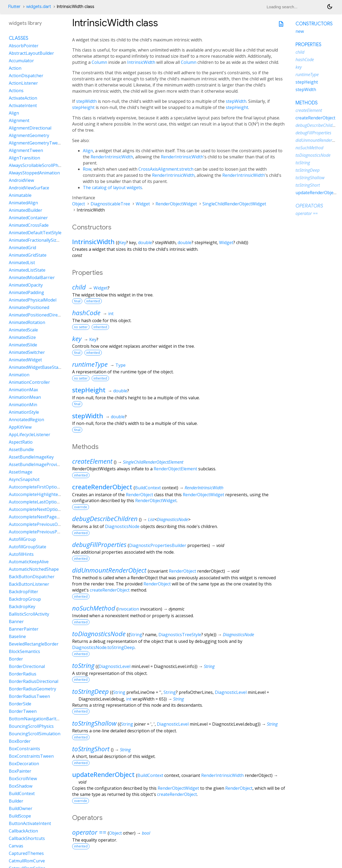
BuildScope (20, 816)
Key (123, 243)
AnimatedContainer (28, 218)
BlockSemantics (24, 651)
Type (121, 365)
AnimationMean (25, 397)
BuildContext (148, 488)
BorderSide (20, 704)
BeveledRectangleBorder (34, 644)
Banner (16, 621)
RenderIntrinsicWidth (112, 157)
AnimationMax (23, 390)
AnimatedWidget (25, 360)
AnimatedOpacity (26, 285)
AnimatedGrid (22, 248)
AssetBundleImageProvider (36, 464)
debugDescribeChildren (105, 519)
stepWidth (86, 101)
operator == (89, 832)
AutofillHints (21, 554)
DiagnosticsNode (172, 519)
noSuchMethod (94, 608)
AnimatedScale (23, 330)
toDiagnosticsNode (99, 634)
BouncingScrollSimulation (35, 734)
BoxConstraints (24, 749)
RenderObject (139, 495)
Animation (19, 375)
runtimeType (90, 364)
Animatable (20, 195)
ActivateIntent (23, 105)
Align (88, 151)
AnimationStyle (24, 412)
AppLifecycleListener (30, 435)
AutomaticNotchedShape (34, 569)
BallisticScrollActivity (29, 614)
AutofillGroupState (28, 547)
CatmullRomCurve (27, 861)
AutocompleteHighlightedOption (42, 494)
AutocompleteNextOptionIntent (41, 509)
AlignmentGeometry (29, 135)
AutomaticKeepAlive (29, 562)
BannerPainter (24, 629)
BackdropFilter (24, 592)
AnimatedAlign (23, 203)
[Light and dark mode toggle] (330, 7)
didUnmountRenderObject (109, 570)
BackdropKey (22, 607)
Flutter (14, 7)
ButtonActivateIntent (30, 823)
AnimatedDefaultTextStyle (35, 233)
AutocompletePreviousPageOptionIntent (50, 532)
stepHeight (83, 107)
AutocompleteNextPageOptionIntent (46, 517)
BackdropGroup (25, 599)
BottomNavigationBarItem (36, 719)
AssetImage (21, 472)
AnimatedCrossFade (29, 225)
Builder (16, 801)
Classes (19, 38)
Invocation (128, 609)
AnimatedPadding (26, 292)
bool (146, 833)
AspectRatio (21, 442)
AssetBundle (21, 449)
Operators (309, 206)
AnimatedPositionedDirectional (40, 315)
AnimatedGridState (28, 255)
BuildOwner (21, 808)
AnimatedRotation (27, 322)
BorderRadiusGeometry (32, 689)
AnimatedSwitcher (27, 352)
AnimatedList (22, 263)
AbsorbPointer (24, 46)
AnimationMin (23, 405)
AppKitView (20, 427)
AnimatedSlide (23, 345)
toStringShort (91, 749)
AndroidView (21, 180)
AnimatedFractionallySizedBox (39, 240)
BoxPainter (20, 771)
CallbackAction (23, 831)
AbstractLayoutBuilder (31, 53)
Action (15, 68)
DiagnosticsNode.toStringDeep (103, 647)
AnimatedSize (22, 337)
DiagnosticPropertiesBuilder (158, 545)
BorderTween (23, 711)
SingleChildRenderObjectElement (153, 462)
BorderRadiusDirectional (34, 681)
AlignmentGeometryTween (36, 143)
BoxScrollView (23, 779)
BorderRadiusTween (29, 696)
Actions (16, 91)
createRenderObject (102, 487)
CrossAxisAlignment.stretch (166, 169)
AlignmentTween (26, 150)
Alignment (19, 120)
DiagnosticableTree (110, 204)
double (145, 243)
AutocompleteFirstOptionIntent (40, 487)
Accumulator (21, 61)
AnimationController (29, 382)
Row (87, 169)
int (111, 314)
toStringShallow (94, 723)
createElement (92, 461)
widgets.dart (39, 7)
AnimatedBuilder (26, 210)
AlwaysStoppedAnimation (34, 173)
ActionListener (23, 83)
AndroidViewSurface (29, 188)
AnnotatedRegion (26, 420)
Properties (308, 45)
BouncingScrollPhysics (31, 726)
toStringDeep (90, 691)
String (136, 635)
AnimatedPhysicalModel (33, 300)
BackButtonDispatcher (32, 577)
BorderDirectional (27, 666)
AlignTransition (24, 158)
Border (16, 659)
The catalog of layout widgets (112, 187)
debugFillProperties (99, 544)
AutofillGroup (22, 539)
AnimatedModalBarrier (32, 277)
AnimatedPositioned (29, 307)
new (300, 31)
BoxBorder (20, 741)
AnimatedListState (27, 270)
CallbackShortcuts (27, 838)
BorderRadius (23, 674)
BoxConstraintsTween (31, 756)
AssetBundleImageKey (31, 457)
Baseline (17, 636)
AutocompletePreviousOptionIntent (45, 524)
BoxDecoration (24, 764)
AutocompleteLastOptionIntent (40, 502)
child (79, 287)
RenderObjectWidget (176, 204)
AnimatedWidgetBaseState (36, 367)
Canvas (16, 846)
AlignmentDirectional (30, 128)
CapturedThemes (26, 853)
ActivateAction (23, 98)
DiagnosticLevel (114, 666)
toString (83, 665)
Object (79, 204)
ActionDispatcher (26, 76)
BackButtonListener (29, 584)
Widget (143, 204)
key (77, 339)
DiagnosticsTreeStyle (180, 635)
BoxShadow (21, 786)
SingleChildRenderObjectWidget (234, 204)
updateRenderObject (103, 774)
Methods (307, 103)
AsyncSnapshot (24, 479)
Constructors (314, 24)
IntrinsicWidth (141, 62)
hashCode (86, 313)
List (151, 519)
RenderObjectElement (175, 469)
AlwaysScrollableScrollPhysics (38, 165)
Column (99, 62)
